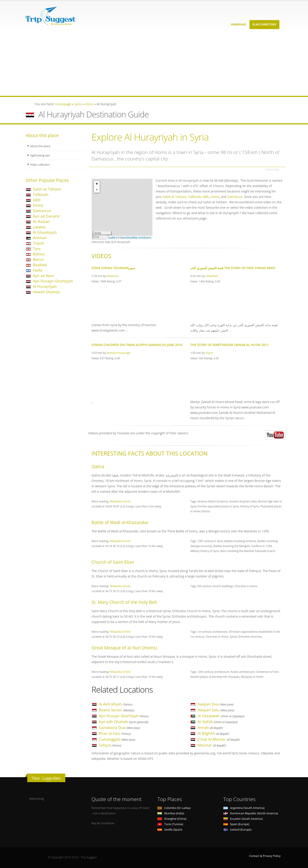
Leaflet (112, 238)
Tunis (170, 824)
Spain (236, 824)
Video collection (41, 164)
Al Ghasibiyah (45, 232)
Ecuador (243, 819)
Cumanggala (117, 739)
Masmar (212, 745)
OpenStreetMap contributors (136, 238)
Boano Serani (117, 710)
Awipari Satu (216, 710)
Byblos (39, 254)
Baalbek (40, 265)
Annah (210, 727)
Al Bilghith (213, 733)
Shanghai (172, 819)
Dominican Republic (251, 813)
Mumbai (171, 813)
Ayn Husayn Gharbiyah (53, 281)
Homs (38, 205)
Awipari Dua (215, 704)
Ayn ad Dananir (46, 216)
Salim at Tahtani (47, 189)
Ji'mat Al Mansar (219, 739)
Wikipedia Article (120, 501)
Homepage (238, 24)
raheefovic (212, 276)
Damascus (42, 211)
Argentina (244, 808)
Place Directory (264, 24)
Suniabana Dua (120, 727)
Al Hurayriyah (45, 286)
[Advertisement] (135, 64)
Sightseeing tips (41, 155)
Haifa (37, 270)
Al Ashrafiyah (116, 704)
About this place (41, 146)
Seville (170, 830)
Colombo (174, 808)
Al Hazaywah (221, 716)
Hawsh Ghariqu (46, 292)
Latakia (39, 227)
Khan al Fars (115, 733)
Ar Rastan (41, 221)
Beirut (38, 259)
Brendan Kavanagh (119, 353)
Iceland (237, 830)
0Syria (209, 353)
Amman (40, 238)
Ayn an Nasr (43, 276)
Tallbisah (41, 194)
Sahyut (110, 745)
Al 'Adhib (218, 722)
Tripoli (38, 243)
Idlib (37, 200)
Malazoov (113, 276)
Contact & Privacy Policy (265, 856)
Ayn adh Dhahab (124, 722)
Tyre (37, 248)
